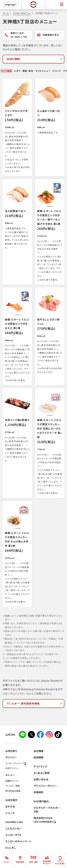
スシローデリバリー (16, 763)
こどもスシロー (14, 828)
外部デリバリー (12, 768)
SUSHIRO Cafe (14, 822)
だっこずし (11, 848)
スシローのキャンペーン (18, 841)
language (11, 4)
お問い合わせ (41, 779)
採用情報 (38, 757)
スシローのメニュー (22, 13)
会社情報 (38, 751)
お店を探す (11, 800)
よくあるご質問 (42, 773)
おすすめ (10, 806)
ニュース (10, 813)
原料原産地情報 (13, 791)
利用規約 (38, 792)
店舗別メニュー (12, 781)
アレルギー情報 (12, 786)
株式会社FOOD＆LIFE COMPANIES (45, 820)
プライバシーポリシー (45, 786)
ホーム (6, 13)
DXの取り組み (41, 801)
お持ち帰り (11, 751)
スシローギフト (13, 835)
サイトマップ (40, 766)
